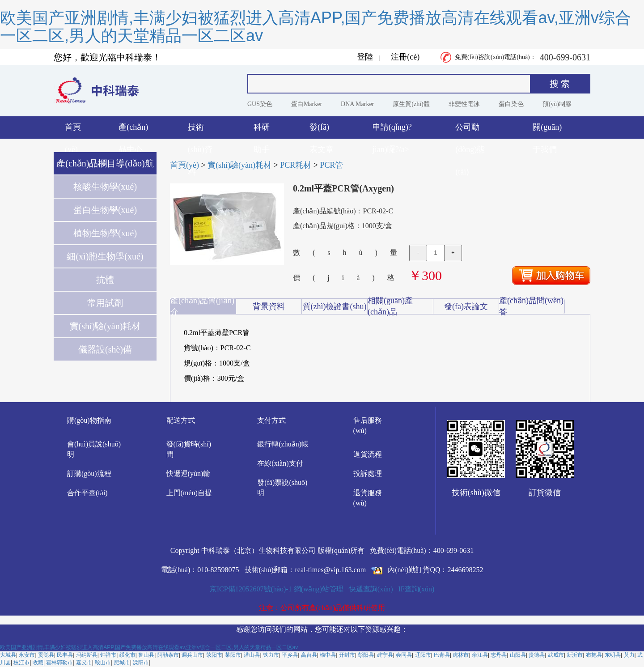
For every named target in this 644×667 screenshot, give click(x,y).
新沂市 (575, 655)
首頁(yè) (73, 131)
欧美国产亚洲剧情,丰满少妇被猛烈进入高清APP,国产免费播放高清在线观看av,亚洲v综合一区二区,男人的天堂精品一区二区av (316, 27)
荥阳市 (214, 655)
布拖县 (594, 655)
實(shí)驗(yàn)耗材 (239, 165)
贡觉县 (46, 655)
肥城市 (122, 663)
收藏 (38, 663)
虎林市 (461, 655)
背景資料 (269, 306)
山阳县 (518, 655)
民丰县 (65, 655)
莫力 (629, 655)
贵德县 (537, 655)
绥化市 (127, 655)
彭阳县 (366, 655)
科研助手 (262, 131)
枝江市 (21, 663)
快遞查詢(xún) (371, 589)
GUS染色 (260, 104)
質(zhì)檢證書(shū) (335, 306)
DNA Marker (357, 104)
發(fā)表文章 (322, 131)
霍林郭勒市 (59, 663)
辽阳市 (423, 655)
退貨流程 (368, 454)
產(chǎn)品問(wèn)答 (531, 306)
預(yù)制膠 (557, 104)
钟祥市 (108, 655)
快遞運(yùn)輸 (189, 474)
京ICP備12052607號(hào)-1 (251, 589)
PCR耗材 (296, 165)
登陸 (365, 57)
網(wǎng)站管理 (319, 589)
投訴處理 (368, 474)
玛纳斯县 (87, 655)
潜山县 (252, 655)
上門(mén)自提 (189, 493)
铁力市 (271, 655)
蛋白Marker (307, 104)
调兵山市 (192, 655)
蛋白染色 (511, 104)
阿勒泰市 (168, 655)
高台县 (309, 655)
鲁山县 (146, 655)
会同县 (404, 655)
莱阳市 (233, 655)
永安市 (27, 655)
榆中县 (328, 655)
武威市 (556, 655)
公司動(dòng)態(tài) (470, 131)
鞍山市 (103, 663)
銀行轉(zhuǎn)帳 (283, 444)
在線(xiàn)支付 (280, 463)
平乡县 (290, 655)
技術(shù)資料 (200, 131)
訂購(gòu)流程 (89, 474)
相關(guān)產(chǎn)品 (390, 306)
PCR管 (331, 165)
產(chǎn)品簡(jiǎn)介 (202, 306)
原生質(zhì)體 (411, 104)
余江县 (480, 655)
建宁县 (385, 655)
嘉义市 (84, 663)
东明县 (613, 655)
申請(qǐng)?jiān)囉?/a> (392, 131)
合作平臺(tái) (87, 493)
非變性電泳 (464, 104)
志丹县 (499, 655)
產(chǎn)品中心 (133, 131)
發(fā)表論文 (466, 306)
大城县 (8, 655)
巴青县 (442, 655)
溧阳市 (141, 663)
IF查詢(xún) (416, 589)
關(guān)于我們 (547, 131)
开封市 (347, 655)
